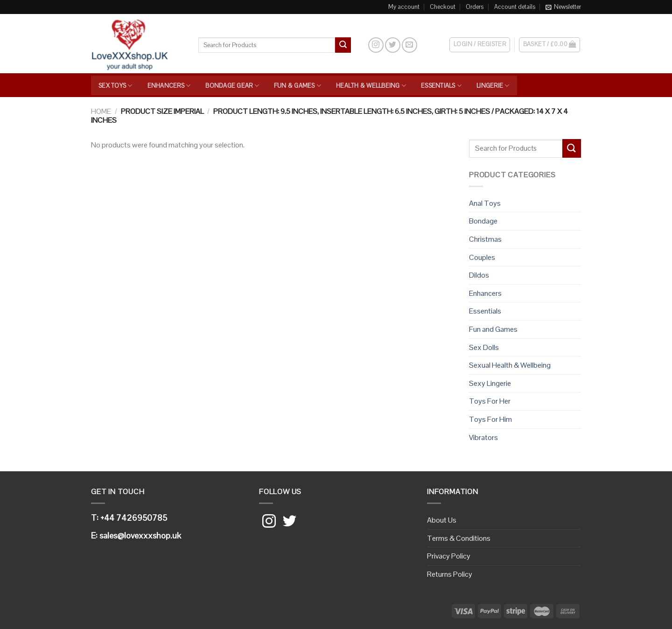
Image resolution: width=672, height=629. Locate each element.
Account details (515, 7)
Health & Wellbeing (371, 86)
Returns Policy (450, 574)
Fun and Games (493, 329)
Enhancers (169, 86)
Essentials (441, 86)
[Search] (359, 45)
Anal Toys (485, 203)
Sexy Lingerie (490, 383)
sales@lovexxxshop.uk (140, 535)
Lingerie (493, 86)
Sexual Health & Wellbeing (510, 365)
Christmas (485, 239)
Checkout (443, 7)
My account (404, 7)
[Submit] (343, 45)
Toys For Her (490, 401)
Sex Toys (115, 86)
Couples (482, 257)
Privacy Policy (449, 556)
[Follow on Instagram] (376, 45)
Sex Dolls (484, 347)
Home (101, 111)
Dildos (479, 275)
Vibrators (483, 437)
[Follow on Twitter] (393, 45)
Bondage (483, 221)
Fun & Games (297, 86)
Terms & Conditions (459, 538)
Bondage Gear (232, 86)
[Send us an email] (409, 45)
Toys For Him (490, 419)
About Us (442, 520)
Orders (475, 7)
